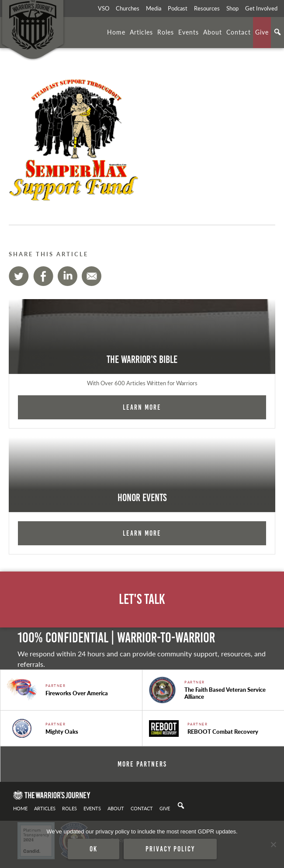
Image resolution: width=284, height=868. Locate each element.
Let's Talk (142, 599)
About (213, 32)
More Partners (142, 764)
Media (154, 8)
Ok (94, 849)
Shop (232, 8)
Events (189, 32)
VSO (104, 8)
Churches (128, 8)
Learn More (142, 407)
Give (262, 32)
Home (116, 32)
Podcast (178, 8)
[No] (273, 844)
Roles (166, 32)
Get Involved (261, 8)
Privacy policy (170, 849)
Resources (207, 8)
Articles (141, 32)
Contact (239, 32)
